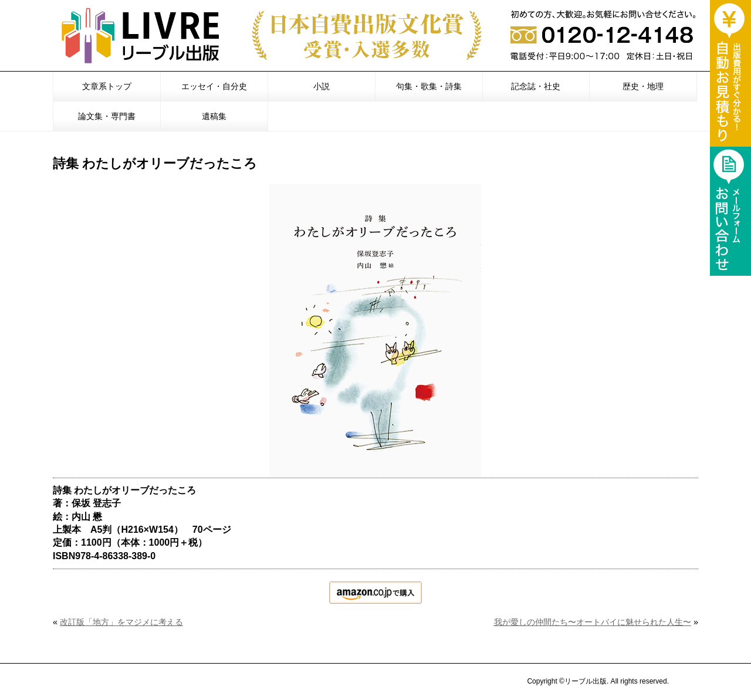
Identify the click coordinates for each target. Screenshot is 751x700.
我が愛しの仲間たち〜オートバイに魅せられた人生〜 (592, 622)
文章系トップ (107, 86)
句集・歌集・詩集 (429, 86)
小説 (322, 86)
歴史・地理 (643, 86)
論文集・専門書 (107, 116)
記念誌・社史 (536, 86)
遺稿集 (214, 116)
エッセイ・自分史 (214, 86)
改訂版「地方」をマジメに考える (121, 622)
